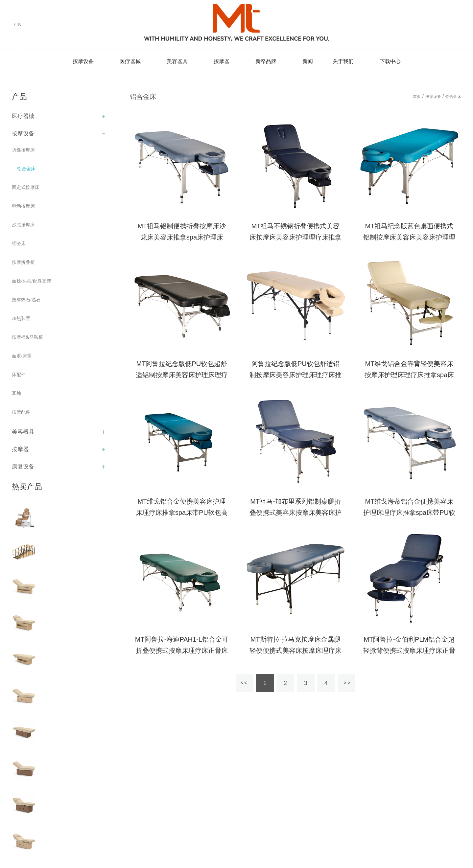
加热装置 (21, 319)
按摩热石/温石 (26, 300)
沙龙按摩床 (23, 225)
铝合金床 (26, 169)
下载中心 (390, 61)
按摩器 (222, 61)
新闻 (308, 61)
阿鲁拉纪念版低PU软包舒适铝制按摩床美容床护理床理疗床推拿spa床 (296, 375)
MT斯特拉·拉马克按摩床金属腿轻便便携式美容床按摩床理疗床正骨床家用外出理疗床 (296, 651)
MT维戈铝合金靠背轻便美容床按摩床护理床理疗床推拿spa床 (409, 369)
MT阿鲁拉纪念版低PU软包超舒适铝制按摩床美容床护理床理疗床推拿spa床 (182, 375)
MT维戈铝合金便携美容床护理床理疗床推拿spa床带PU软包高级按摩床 (182, 513)
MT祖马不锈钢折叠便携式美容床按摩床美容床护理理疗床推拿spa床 (296, 237)
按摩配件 (21, 412)
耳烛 (16, 393)
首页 (417, 97)
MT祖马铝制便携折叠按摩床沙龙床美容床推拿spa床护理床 (182, 232)
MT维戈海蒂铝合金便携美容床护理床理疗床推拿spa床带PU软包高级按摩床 (409, 513)
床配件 (19, 375)
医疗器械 (130, 61)
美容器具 (177, 61)
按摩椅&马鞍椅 (27, 337)
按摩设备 (83, 61)
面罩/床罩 (22, 356)
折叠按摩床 (23, 150)
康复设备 (23, 467)
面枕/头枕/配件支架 (32, 281)
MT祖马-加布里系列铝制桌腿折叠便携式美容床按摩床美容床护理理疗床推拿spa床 (296, 513)
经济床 (19, 244)
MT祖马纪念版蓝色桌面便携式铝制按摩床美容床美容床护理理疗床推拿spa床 (409, 237)
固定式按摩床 (26, 187)
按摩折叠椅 (23, 262)
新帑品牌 (266, 61)
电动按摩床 (23, 206)
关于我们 (343, 61)
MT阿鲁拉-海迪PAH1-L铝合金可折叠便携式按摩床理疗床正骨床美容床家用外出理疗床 (182, 651)
